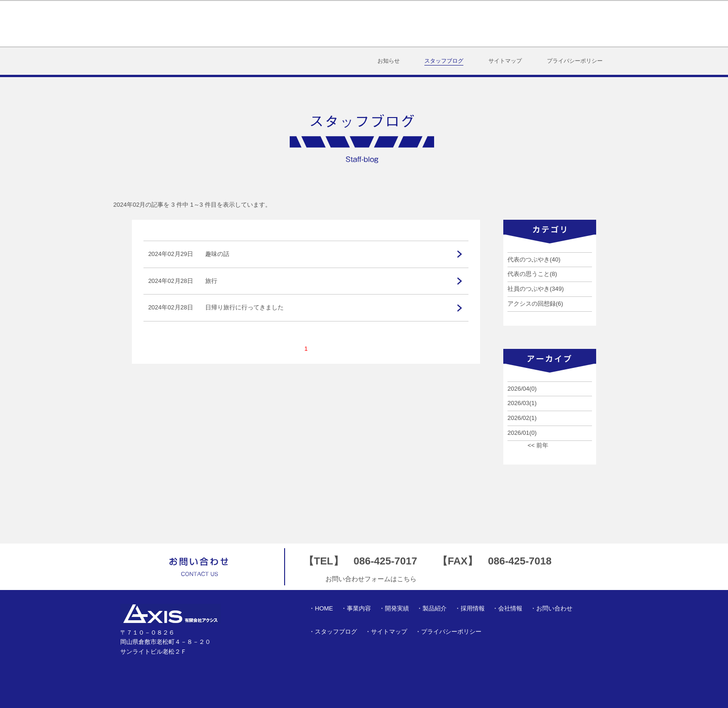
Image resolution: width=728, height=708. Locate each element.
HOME (274, 24)
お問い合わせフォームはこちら (371, 579)
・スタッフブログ (333, 632)
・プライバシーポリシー (448, 632)
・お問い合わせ (551, 608)
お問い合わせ (583, 24)
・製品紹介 (432, 608)
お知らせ (389, 61)
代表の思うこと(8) (532, 274)
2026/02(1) (522, 418)
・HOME (321, 608)
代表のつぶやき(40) (534, 259)
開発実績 (370, 24)
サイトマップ (505, 61)
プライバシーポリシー (575, 61)
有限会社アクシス (166, 24)
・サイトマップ (386, 632)
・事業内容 (356, 608)
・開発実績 (394, 608)
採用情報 (474, 24)
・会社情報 (507, 608)
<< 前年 (538, 445)
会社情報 (525, 24)
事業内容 (319, 24)
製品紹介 (422, 24)
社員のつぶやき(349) (536, 289)
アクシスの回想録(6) (535, 304)
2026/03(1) (522, 403)
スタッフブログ (444, 61)
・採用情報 (470, 608)
